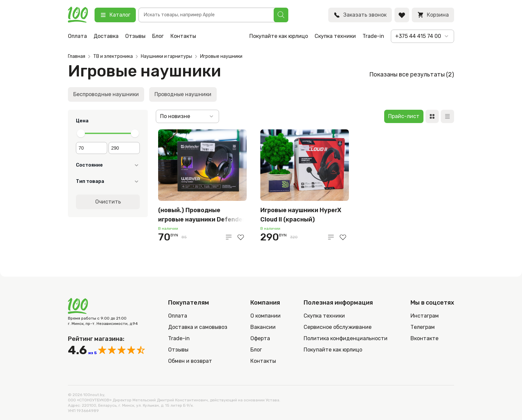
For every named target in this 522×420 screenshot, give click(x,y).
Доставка (106, 36)
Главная (77, 56)
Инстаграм (425, 316)
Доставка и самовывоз (198, 327)
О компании (265, 316)
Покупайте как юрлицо (279, 36)
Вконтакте (424, 338)
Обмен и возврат (190, 361)
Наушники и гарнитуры (166, 56)
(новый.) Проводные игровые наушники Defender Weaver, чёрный (202, 215)
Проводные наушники (183, 94)
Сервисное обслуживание (338, 327)
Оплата (77, 36)
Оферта (260, 338)
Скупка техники (335, 36)
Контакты (183, 36)
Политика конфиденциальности (346, 338)
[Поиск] (281, 15)
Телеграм (423, 327)
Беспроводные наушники (106, 94)
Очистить (108, 202)
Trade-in (373, 36)
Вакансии (263, 327)
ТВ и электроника (113, 56)
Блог (158, 36)
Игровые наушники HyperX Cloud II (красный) (301, 215)
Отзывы (135, 36)
